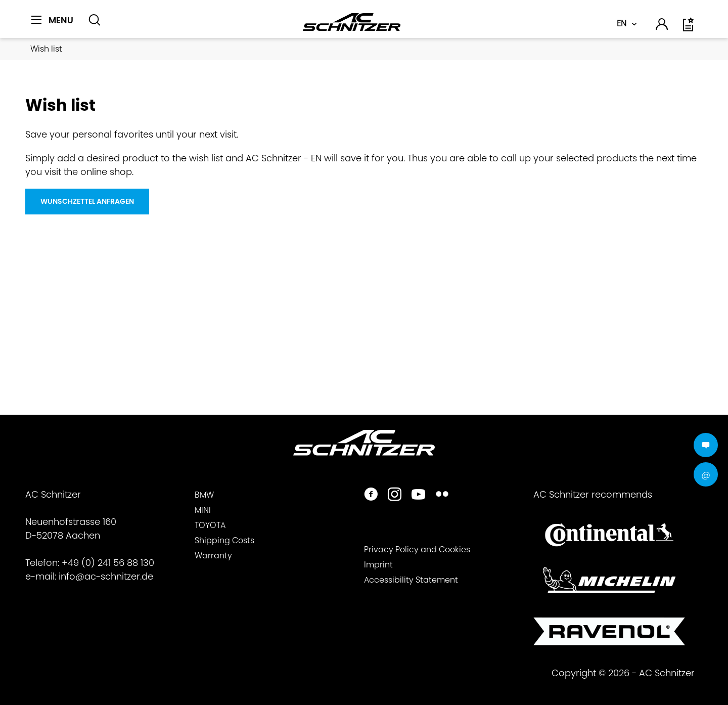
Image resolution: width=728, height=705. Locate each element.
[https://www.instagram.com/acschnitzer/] (395, 495)
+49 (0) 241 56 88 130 (108, 563)
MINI (203, 510)
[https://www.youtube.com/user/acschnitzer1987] (418, 495)
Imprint (378, 565)
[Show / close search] (95, 20)
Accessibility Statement (411, 580)
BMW (204, 495)
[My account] (662, 26)
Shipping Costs (224, 540)
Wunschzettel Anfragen (87, 201)
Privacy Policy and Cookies (417, 549)
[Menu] (52, 20)
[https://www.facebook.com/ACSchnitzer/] (371, 495)
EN (622, 24)
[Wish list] (689, 28)
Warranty (213, 556)
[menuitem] (56, 26)
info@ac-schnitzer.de (106, 576)
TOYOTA (210, 525)
